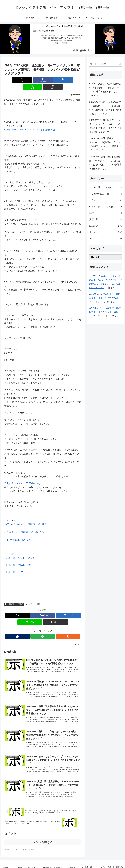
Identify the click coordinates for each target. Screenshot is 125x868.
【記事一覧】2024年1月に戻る (19, 551)
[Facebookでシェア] (30, 80)
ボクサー (30, 597)
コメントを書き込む (43, 840)
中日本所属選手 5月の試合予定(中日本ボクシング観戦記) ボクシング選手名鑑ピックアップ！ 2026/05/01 (106, 90)
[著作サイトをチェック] (37, 630)
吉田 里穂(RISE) (32, 477)
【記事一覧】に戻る (14, 565)
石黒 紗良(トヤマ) (13, 477)
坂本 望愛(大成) (48, 123)
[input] (106, 64)
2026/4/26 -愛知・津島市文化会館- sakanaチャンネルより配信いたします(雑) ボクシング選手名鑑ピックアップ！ (105, 163)
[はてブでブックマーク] (43, 80)
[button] (69, 80)
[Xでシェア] (17, 80)
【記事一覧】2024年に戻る (18, 558)
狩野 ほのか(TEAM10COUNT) (19, 123)
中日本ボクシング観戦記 (14, 597)
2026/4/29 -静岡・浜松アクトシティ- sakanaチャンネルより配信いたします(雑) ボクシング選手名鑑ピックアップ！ (105, 126)
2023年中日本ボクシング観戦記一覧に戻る (25, 518)
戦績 (38, 597)
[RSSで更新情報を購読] (48, 630)
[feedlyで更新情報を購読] (43, 630)
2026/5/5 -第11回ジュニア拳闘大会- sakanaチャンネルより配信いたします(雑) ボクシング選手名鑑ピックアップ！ (105, 108)
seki (107, 302)
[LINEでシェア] (56, 80)
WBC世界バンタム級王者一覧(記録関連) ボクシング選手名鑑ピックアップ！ (105, 298)
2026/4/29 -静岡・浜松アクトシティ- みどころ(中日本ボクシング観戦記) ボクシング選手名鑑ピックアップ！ (105, 144)
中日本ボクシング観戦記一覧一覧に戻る (24, 526)
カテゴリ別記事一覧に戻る (17, 533)
